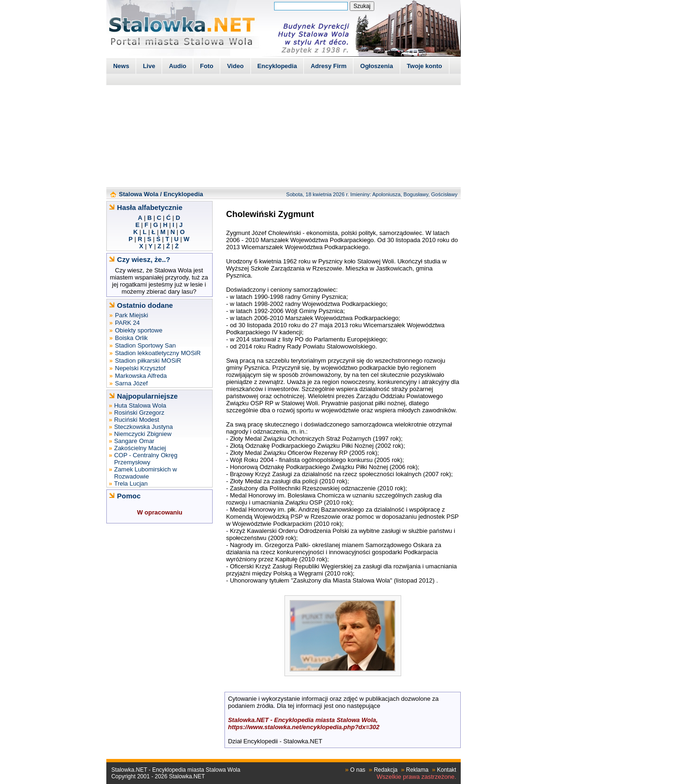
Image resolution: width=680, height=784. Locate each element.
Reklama (417, 770)
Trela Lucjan (131, 483)
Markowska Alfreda (141, 376)
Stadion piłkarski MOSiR (148, 361)
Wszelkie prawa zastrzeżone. (416, 777)
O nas (358, 770)
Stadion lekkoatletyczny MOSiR (158, 353)
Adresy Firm (328, 66)
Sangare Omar (134, 441)
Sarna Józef (131, 383)
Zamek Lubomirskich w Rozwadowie (145, 473)
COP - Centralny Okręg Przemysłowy (146, 459)
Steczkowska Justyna (143, 427)
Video (235, 66)
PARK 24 (127, 323)
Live (149, 66)
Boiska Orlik (131, 338)
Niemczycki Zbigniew (142, 434)
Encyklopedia (277, 66)
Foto (207, 66)
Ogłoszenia (376, 66)
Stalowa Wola (139, 194)
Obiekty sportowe (138, 330)
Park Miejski (131, 315)
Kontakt (447, 770)
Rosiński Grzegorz (139, 413)
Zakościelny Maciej (140, 448)
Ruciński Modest (136, 420)
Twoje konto (425, 66)
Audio (177, 66)
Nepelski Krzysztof (140, 368)
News (121, 66)
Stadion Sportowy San (145, 345)
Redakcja (386, 770)
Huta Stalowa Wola (140, 405)
